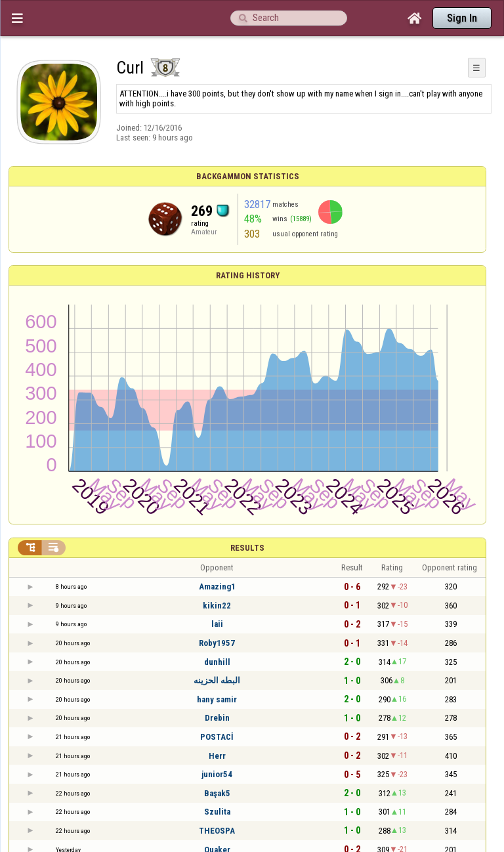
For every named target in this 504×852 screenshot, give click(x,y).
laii (217, 624)
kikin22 (217, 606)
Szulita (217, 812)
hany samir (217, 699)
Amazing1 (217, 586)
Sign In (462, 18)
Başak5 (217, 793)
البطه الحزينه (217, 680)
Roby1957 (217, 643)
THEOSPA (217, 831)
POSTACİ (217, 737)
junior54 (217, 774)
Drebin (217, 718)
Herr (217, 756)
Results (247, 548)
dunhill (217, 662)
